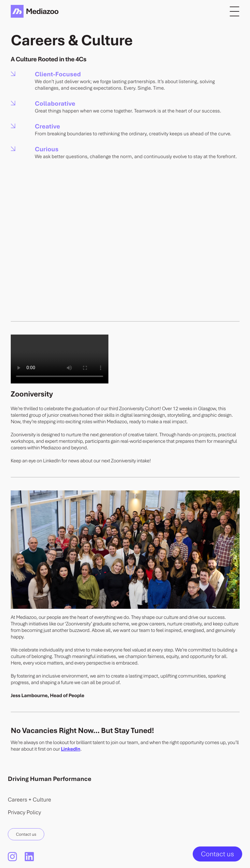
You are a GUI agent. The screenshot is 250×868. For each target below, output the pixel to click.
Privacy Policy (24, 812)
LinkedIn (71, 749)
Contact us (26, 834)
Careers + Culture (29, 799)
